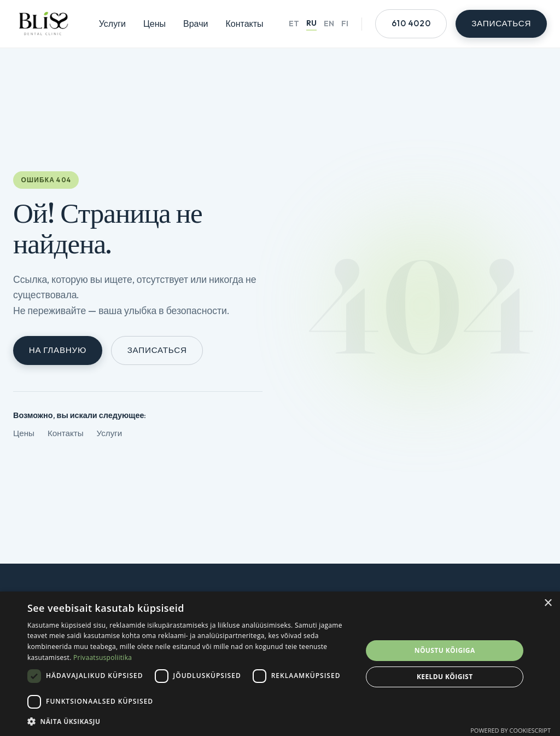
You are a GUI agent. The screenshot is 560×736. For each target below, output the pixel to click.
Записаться (157, 350)
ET (294, 24)
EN (329, 24)
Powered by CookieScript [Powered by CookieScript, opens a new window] (511, 730)
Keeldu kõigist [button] (445, 677)
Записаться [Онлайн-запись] (501, 23)
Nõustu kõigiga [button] (445, 650)
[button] (190, 721)
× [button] (548, 603)
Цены (154, 24)
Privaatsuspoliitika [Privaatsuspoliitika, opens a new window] (103, 657)
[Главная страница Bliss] (43, 24)
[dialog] (280, 664)
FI (345, 24)
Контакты (244, 24)
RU (311, 23)
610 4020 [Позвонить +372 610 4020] (411, 23)
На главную (58, 350)
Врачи (196, 24)
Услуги (112, 24)
